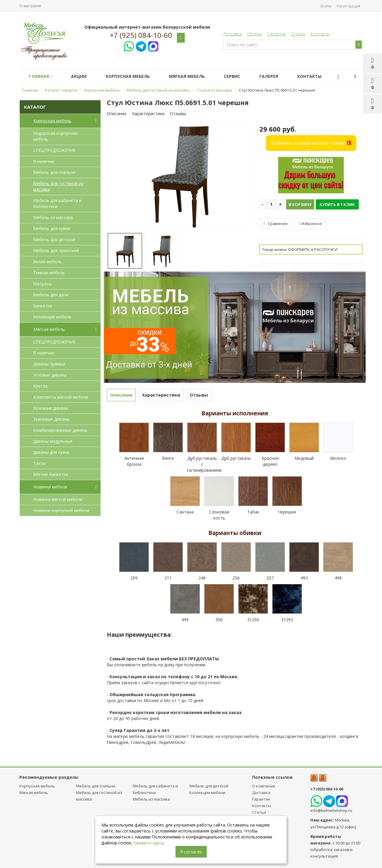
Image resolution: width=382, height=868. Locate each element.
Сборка (255, 34)
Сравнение (275, 224)
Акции (82, 76)
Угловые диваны (50, 375)
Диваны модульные (53, 441)
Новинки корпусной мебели (61, 510)
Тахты (39, 463)
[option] (180, 177)
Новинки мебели (66, 487)
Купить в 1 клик (337, 204)
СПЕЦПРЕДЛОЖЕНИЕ (54, 150)
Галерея (282, 76)
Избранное (310, 224)
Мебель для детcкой (54, 239)
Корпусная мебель (134, 76)
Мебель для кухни (51, 228)
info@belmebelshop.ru (331, 810)
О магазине (30, 6)
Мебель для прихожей (56, 250)
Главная (42, 76)
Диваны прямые (49, 364)
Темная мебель (49, 273)
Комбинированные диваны (60, 430)
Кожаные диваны (51, 408)
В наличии (44, 161)
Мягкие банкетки (51, 474)
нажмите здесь (149, 843)
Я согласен (191, 852)
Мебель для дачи (51, 295)
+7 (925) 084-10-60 (141, 35)
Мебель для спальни (54, 172)
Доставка (232, 34)
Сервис (243, 76)
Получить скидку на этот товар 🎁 (311, 143)
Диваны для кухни (51, 452)
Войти (326, 6)
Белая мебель (47, 262)
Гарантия (277, 34)
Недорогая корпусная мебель (55, 136)
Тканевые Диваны (51, 419)
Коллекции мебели (52, 317)
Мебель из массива (53, 217)
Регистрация (348, 6)
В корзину (300, 204)
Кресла (40, 386)
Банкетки (43, 306)
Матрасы (42, 284)
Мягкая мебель (195, 76)
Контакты (320, 34)
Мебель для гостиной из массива (58, 186)
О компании (264, 786)
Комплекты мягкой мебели (61, 397)
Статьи (298, 34)
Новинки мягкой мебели (58, 499)
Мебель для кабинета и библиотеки (57, 203)
